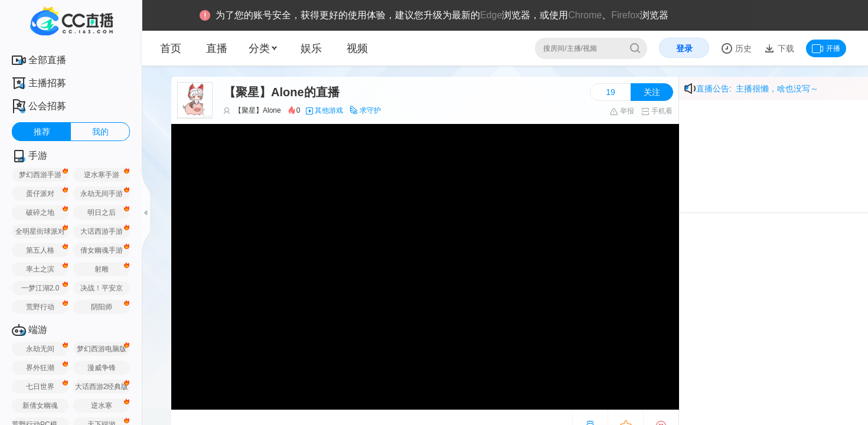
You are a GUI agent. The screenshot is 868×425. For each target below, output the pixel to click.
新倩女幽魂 (40, 406)
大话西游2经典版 (102, 387)
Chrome (585, 15)
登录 (684, 48)
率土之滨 (40, 269)
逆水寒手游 (102, 175)
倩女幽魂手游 (102, 250)
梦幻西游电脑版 (102, 349)
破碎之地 (40, 212)
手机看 (657, 111)
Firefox (626, 15)
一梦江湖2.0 (40, 288)
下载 (785, 48)
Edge (491, 15)
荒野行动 (40, 307)
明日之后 (102, 212)
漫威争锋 (102, 368)
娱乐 (311, 48)
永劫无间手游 (102, 194)
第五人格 (40, 250)
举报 (621, 111)
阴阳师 (102, 307)
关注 (652, 92)
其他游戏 (329, 110)
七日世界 (40, 387)
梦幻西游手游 (40, 175)
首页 (171, 48)
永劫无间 (40, 349)
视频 (357, 48)
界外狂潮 (40, 368)
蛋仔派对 (40, 194)
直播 (217, 48)
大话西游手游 (102, 231)
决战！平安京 (102, 288)
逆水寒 (102, 406)
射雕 (102, 269)
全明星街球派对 (40, 231)
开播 (826, 48)
